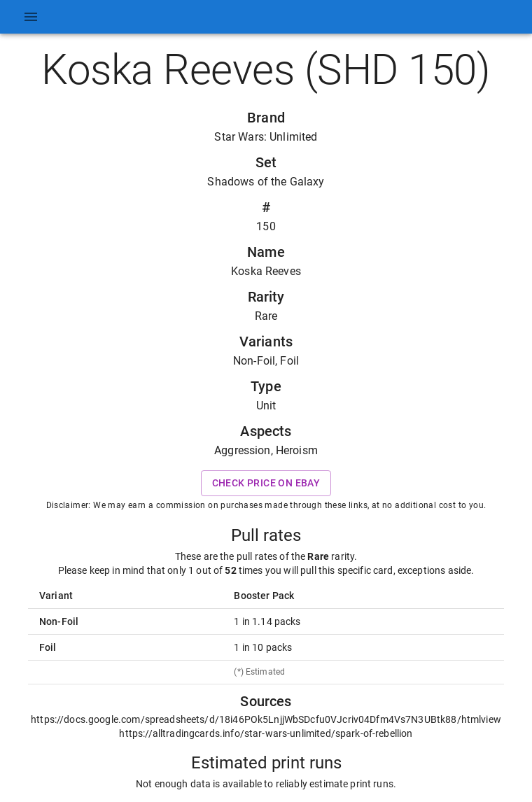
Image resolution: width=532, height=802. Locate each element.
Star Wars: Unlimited (266, 137)
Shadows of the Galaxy (266, 182)
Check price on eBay (266, 483)
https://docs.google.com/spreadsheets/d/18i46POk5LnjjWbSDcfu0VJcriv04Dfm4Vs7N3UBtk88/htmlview (266, 719)
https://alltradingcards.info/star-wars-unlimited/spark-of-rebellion (266, 733)
